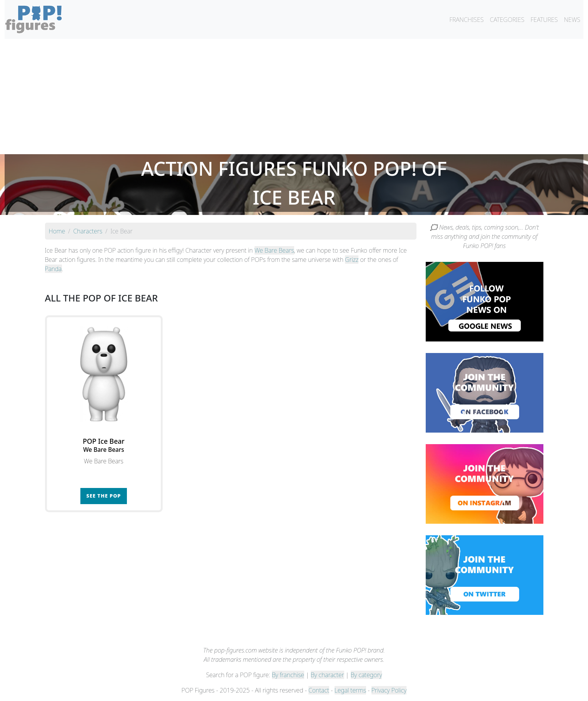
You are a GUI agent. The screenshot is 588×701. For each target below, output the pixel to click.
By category (366, 675)
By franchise (288, 675)
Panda (53, 269)
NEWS (572, 20)
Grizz (352, 260)
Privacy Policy (389, 690)
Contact (319, 690)
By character (327, 675)
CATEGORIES (507, 20)
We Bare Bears (274, 250)
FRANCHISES (466, 20)
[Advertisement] (294, 97)
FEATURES (544, 20)
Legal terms (350, 690)
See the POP (104, 496)
